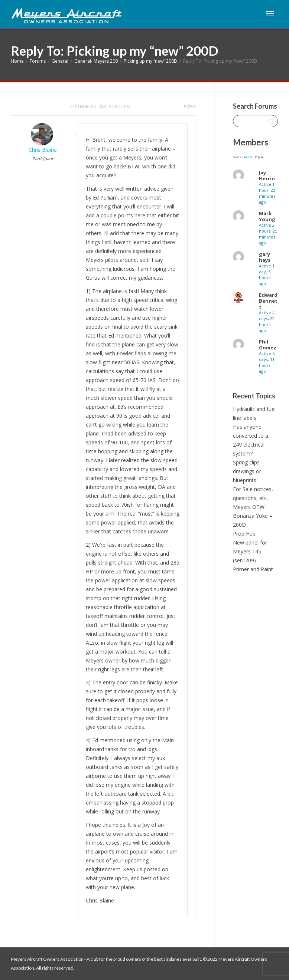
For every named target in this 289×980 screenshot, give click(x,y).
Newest (237, 157)
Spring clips (246, 462)
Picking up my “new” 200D (150, 61)
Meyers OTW (249, 507)
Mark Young (267, 216)
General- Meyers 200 (96, 61)
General (60, 61)
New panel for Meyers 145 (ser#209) (250, 551)
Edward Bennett (268, 301)
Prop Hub (244, 534)
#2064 (189, 106)
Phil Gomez (268, 345)
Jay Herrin (267, 175)
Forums (38, 61)
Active (248, 157)
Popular (259, 157)
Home (17, 61)
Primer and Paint (253, 569)
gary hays (265, 257)
